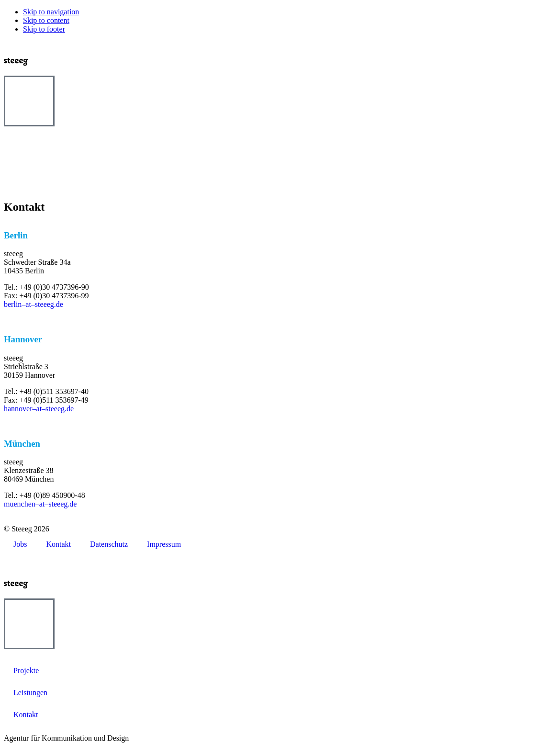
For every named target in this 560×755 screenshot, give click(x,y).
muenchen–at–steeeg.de (40, 504)
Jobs (20, 544)
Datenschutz (109, 544)
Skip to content (46, 20)
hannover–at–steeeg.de (39, 409)
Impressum (164, 544)
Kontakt (58, 544)
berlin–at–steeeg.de (34, 304)
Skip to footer (44, 29)
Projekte (26, 670)
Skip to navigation (51, 12)
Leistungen (30, 693)
